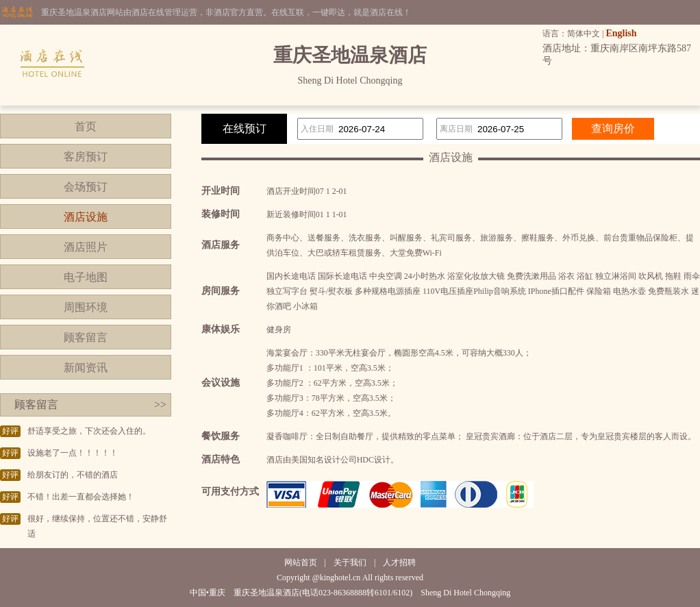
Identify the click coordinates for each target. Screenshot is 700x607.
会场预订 (86, 187)
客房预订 (86, 157)
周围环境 (86, 307)
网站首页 (301, 562)
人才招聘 (399, 562)
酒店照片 (86, 247)
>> (160, 405)
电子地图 (86, 277)
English (621, 33)
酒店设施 (86, 217)
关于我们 (350, 562)
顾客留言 (86, 337)
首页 (86, 126)
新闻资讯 (86, 368)
